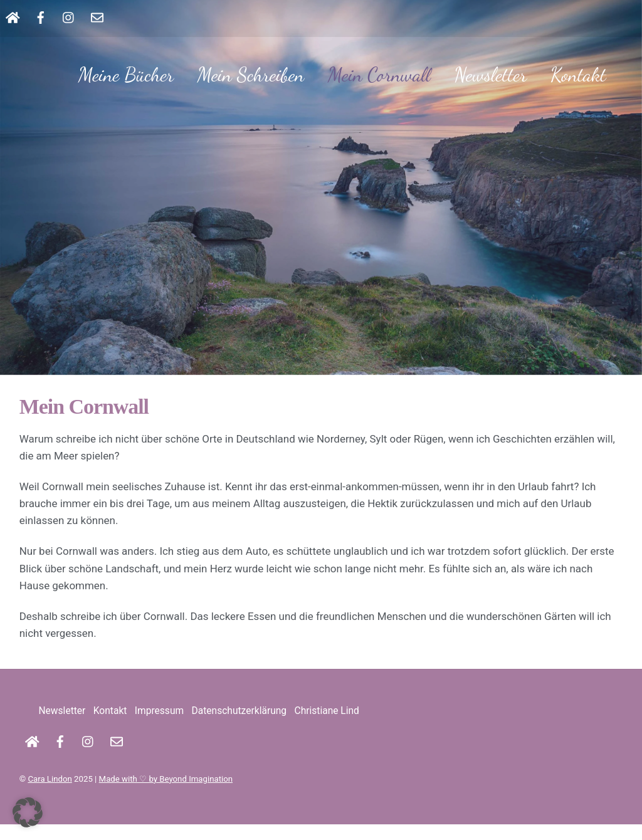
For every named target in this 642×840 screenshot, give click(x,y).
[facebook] (41, 16)
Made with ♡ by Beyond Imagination (166, 794)
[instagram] (69, 16)
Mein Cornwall (379, 75)
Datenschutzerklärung (239, 727)
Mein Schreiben (251, 75)
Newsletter (490, 75)
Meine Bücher (126, 75)
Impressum (159, 727)
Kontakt (578, 75)
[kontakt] (97, 16)
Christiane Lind (327, 727)
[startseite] (13, 16)
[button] (28, 812)
